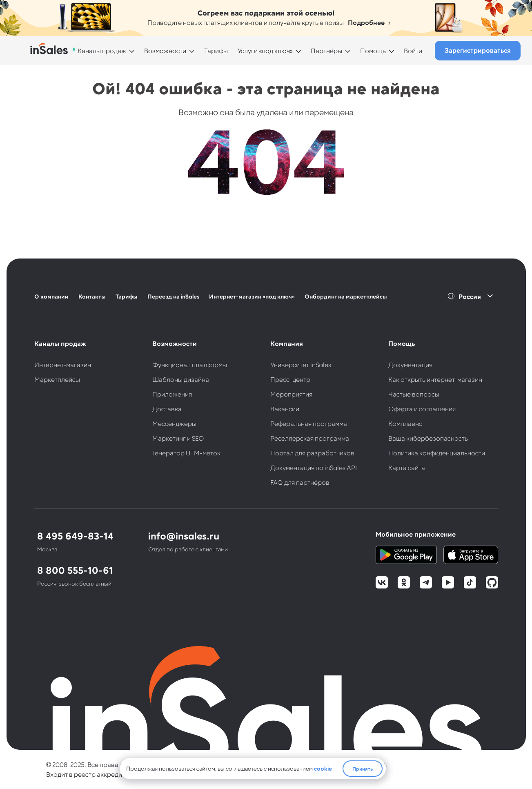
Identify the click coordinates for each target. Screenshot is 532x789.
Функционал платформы (190, 364)
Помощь (373, 50)
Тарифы (216, 50)
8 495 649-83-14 (75, 536)
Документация (410, 364)
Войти (413, 50)
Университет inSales (301, 364)
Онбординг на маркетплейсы (346, 296)
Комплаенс (405, 423)
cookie (323, 768)
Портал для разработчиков (312, 453)
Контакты (92, 296)
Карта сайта (407, 467)
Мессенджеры (174, 423)
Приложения (172, 394)
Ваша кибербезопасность (428, 438)
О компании (51, 296)
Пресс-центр (290, 379)
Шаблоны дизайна (181, 379)
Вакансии (285, 409)
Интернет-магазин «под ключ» (252, 296)
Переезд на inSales (173, 296)
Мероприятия (291, 394)
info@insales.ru (184, 536)
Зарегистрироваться (478, 50)
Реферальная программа (309, 423)
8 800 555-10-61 (75, 570)
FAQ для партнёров (300, 482)
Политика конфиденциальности (437, 453)
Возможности (165, 50)
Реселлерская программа (310, 438)
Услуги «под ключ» (265, 50)
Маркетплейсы (57, 379)
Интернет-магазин (63, 364)
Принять (363, 769)
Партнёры (326, 50)
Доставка (167, 409)
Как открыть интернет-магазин (435, 379)
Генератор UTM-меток (186, 453)
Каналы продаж (102, 50)
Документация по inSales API (314, 467)
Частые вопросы (414, 394)
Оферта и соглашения (422, 409)
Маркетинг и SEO (178, 438)
